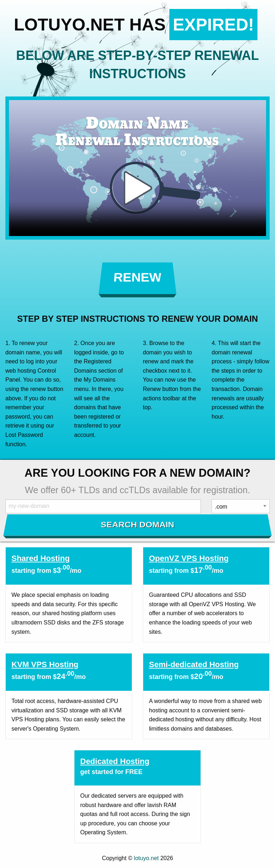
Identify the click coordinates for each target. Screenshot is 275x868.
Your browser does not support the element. (137, 168)
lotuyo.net (146, 858)
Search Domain (138, 524)
